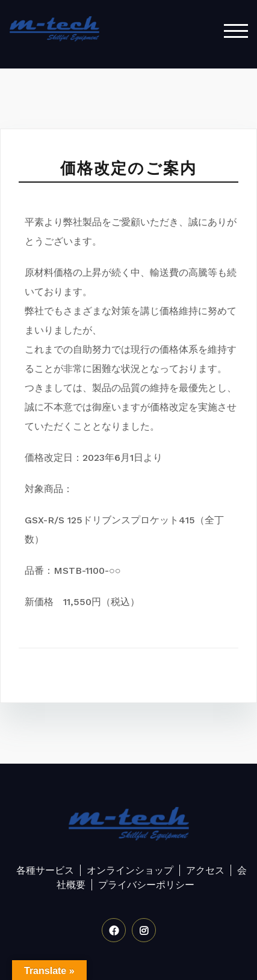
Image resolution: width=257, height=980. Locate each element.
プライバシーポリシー (146, 885)
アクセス (205, 870)
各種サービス (45, 870)
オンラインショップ (130, 870)
